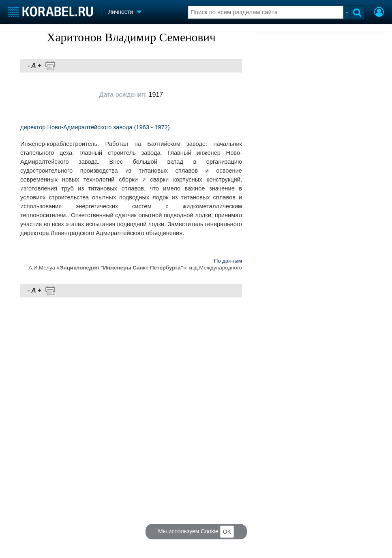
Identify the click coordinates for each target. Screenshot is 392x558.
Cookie (210, 531)
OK (227, 532)
